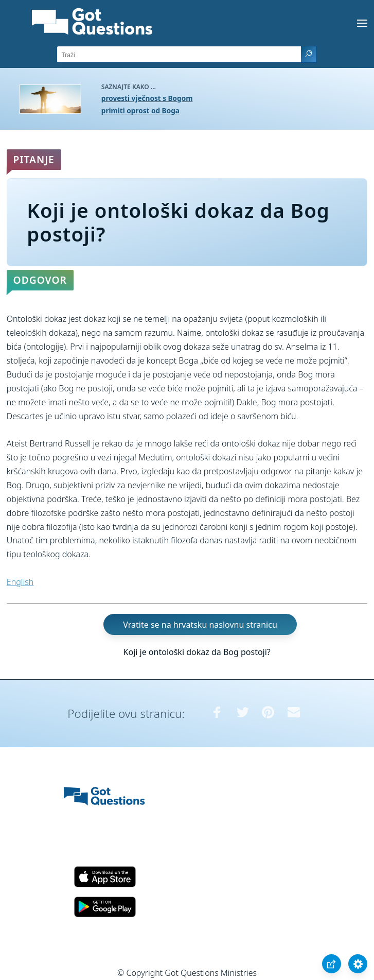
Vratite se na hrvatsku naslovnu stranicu (200, 625)
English (20, 582)
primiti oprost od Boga (140, 110)
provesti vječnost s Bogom (147, 98)
